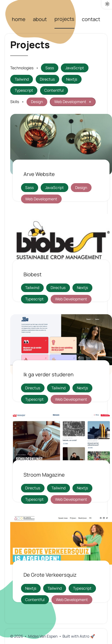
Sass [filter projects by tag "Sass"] (50, 68)
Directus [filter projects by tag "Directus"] (47, 79)
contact (91, 19)
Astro (87, 636)
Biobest (32, 274)
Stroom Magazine (44, 475)
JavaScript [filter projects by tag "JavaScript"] (75, 68)
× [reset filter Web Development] (90, 102)
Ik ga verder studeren (49, 374)
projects (64, 19)
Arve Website (39, 174)
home (19, 19)
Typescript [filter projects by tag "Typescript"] (24, 90)
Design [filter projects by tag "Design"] (37, 102)
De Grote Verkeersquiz (50, 575)
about (40, 19)
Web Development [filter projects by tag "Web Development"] (73, 102)
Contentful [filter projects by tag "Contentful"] (54, 90)
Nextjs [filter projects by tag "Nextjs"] (72, 79)
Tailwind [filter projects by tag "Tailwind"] (22, 79)
